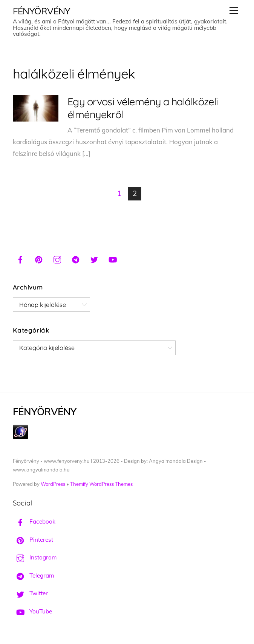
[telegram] (76, 259)
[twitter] (94, 259)
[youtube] (113, 259)
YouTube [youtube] (32, 611)
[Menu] (234, 10)
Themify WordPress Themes (101, 484)
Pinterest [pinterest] (33, 540)
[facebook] (20, 259)
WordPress (53, 484)
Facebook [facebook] (34, 522)
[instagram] (57, 259)
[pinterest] (39, 259)
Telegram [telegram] (33, 575)
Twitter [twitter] (30, 593)
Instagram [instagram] (35, 557)
